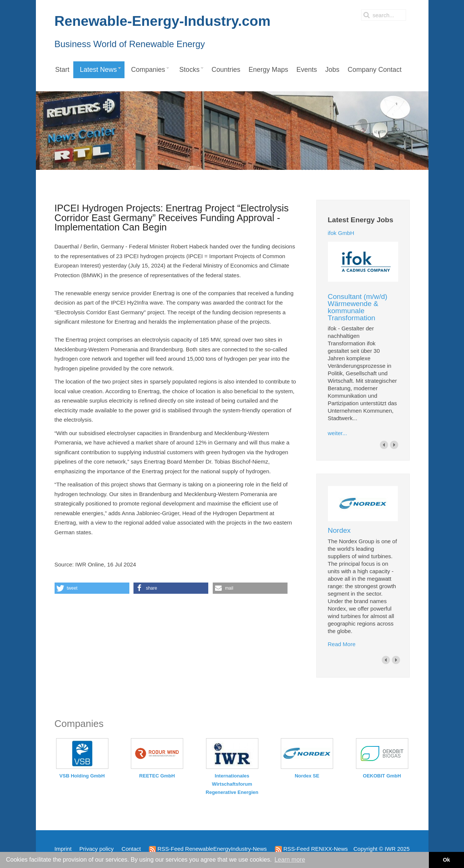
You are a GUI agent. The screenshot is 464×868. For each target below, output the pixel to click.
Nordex (339, 530)
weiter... (338, 433)
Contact (131, 849)
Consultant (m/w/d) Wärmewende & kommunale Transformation (358, 307)
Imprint (63, 849)
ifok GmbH (341, 233)
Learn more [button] (290, 860)
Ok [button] (446, 860)
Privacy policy (96, 849)
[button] (92, 588)
